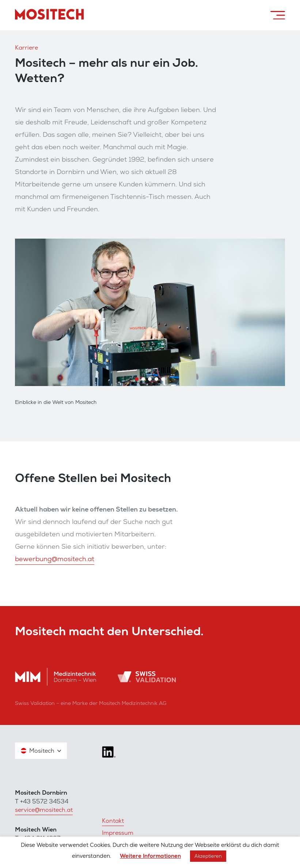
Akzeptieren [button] (208, 856)
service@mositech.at (44, 810)
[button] (137, 379)
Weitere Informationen (150, 856)
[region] (150, 312)
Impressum (118, 833)
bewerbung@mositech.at (55, 559)
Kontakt (113, 821)
